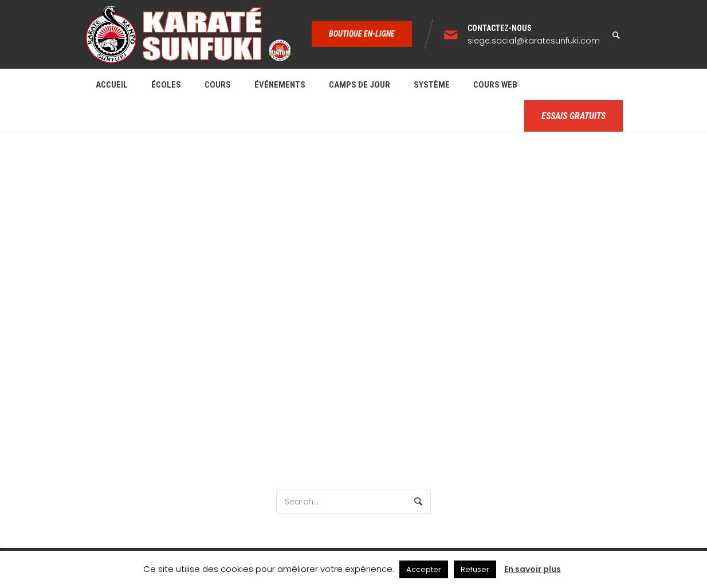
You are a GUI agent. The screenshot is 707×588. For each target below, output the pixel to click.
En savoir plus (533, 569)
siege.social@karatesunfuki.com (534, 41)
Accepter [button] (424, 569)
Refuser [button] (475, 569)
